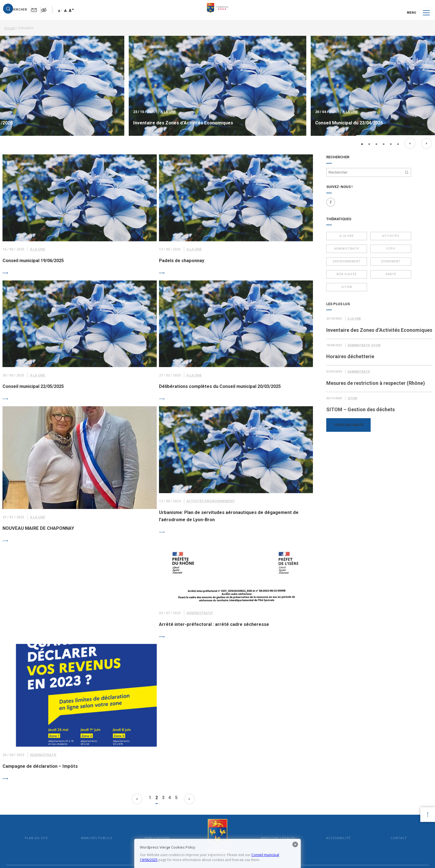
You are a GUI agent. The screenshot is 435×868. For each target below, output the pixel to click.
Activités (383, 239)
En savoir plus (242, 802)
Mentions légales (273, 735)
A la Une (168, 118)
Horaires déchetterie (350, 367)
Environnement (344, 264)
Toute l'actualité (348, 444)
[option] (217, 92)
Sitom (344, 290)
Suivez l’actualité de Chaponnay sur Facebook (370, 793)
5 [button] (391, 135)
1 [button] (362, 135)
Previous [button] (410, 134)
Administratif (344, 252)
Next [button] (427, 134)
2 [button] (369, 135)
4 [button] (384, 135)
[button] (23, 13)
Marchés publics (106, 735)
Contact (385, 735)
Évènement (383, 264)
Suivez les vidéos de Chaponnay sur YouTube (371, 813)
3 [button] (376, 135)
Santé (383, 277)
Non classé (344, 277)
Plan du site (50, 735)
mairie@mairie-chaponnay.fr (150, 802)
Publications (162, 735)
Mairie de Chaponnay (217, 735)
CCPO (383, 252)
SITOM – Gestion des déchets (361, 429)
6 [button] (398, 135)
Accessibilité (329, 735)
